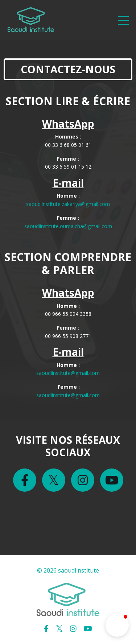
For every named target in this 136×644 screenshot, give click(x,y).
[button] (117, 625)
